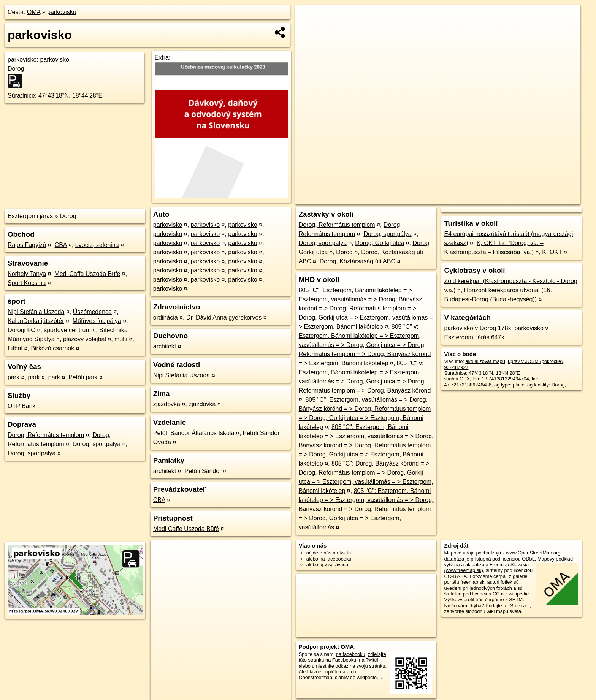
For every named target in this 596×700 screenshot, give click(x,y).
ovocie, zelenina (97, 245)
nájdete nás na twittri (329, 553)
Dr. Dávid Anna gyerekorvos (224, 318)
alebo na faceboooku (329, 559)
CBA (61, 245)
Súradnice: (22, 96)
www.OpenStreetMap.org (533, 553)
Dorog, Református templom (46, 435)
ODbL (528, 559)
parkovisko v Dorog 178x (477, 328)
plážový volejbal (85, 339)
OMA (34, 12)
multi (121, 339)
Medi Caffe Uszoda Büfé (87, 274)
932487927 (456, 367)
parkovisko (62, 12)
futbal (15, 348)
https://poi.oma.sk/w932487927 (547, 199)
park (13, 377)
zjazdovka (167, 404)
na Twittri (369, 660)
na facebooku (351, 654)
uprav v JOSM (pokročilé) (535, 361)
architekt (165, 346)
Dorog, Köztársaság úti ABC (357, 261)
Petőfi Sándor (203, 471)
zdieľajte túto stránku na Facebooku (342, 657)
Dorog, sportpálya (97, 444)
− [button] (308, 30)
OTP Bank (22, 406)
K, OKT (552, 252)
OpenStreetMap (451, 199)
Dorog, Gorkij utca (380, 243)
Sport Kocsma (27, 283)
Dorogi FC (21, 330)
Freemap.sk (490, 199)
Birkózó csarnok (52, 348)
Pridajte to (496, 606)
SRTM (516, 599)
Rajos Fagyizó (27, 245)
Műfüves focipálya (97, 321)
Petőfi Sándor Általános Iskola (194, 433)
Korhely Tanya (27, 274)
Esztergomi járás (30, 216)
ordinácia (166, 318)
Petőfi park (83, 377)
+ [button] (308, 18)
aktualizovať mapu (485, 361)
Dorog (68, 216)
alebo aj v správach (327, 565)
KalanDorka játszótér (36, 321)
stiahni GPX (457, 379)
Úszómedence (92, 312)
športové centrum (67, 330)
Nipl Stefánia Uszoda (36, 312)
